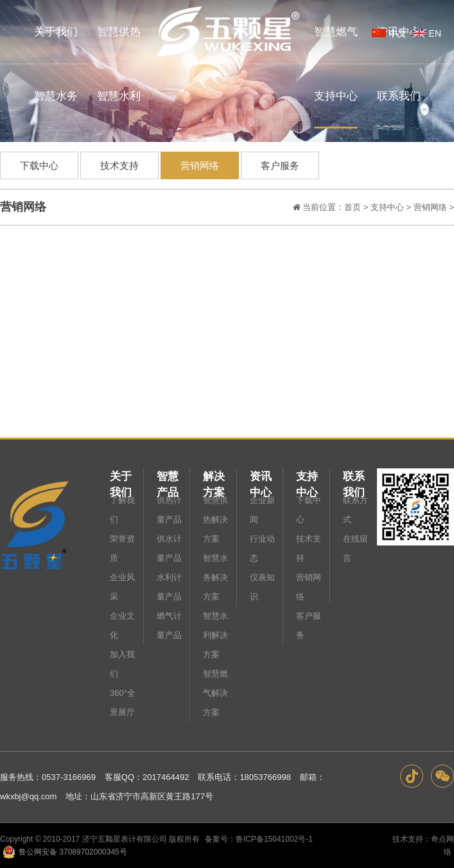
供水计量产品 (169, 548)
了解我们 (122, 510)
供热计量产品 (169, 510)
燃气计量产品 (169, 625)
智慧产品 (168, 477)
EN (425, 33)
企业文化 (122, 625)
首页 (353, 207)
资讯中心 (261, 477)
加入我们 (122, 664)
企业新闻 (262, 510)
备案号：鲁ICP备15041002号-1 (259, 839)
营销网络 (200, 165)
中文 (388, 33)
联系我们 (354, 477)
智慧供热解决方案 (215, 519)
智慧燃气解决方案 (215, 693)
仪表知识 (262, 587)
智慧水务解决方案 (215, 577)
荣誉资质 (122, 548)
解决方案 (214, 477)
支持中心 (387, 207)
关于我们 (121, 477)
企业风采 (122, 587)
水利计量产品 (169, 587)
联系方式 (355, 510)
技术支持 (119, 165)
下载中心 (39, 165)
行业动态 (262, 548)
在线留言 (355, 548)
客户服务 (280, 165)
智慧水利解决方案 (215, 635)
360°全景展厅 (123, 703)
